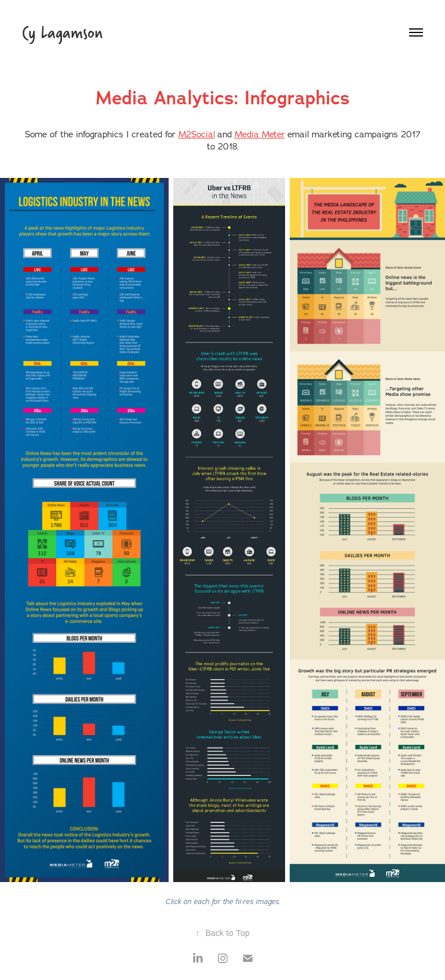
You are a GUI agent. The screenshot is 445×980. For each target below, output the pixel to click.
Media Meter (260, 134)
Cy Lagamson (62, 32)
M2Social (197, 134)
